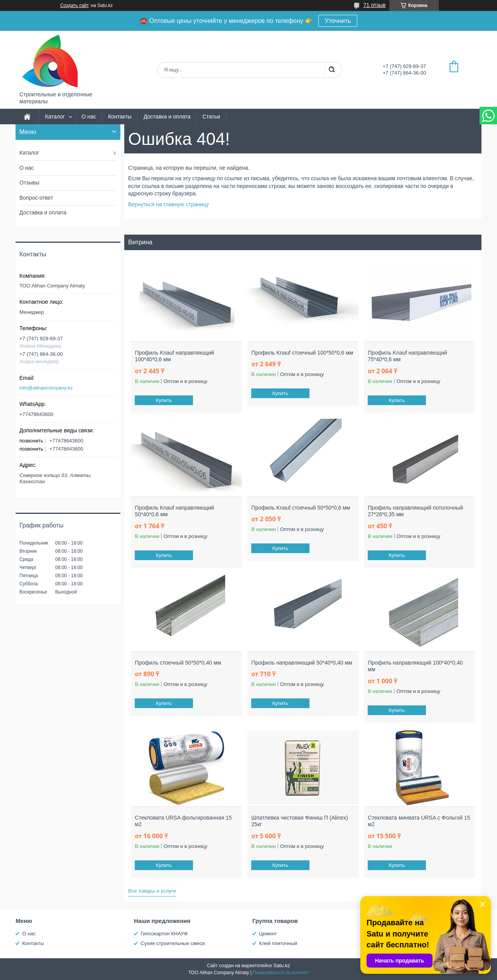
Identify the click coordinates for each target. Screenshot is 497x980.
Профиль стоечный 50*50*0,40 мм (178, 663)
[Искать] (332, 70)
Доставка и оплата (167, 117)
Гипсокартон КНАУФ (164, 934)
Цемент (268, 934)
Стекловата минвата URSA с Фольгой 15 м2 (419, 821)
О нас (89, 117)
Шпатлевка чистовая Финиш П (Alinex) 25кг (300, 821)
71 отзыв (374, 5)
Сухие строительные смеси (173, 943)
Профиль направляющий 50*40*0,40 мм (302, 663)
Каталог (55, 117)
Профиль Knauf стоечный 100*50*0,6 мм (302, 353)
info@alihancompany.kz (46, 388)
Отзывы (29, 183)
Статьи (211, 117)
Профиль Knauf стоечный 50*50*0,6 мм (301, 508)
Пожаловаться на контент (281, 973)
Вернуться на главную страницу (169, 204)
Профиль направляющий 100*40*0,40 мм (415, 666)
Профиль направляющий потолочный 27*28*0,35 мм (415, 511)
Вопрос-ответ (36, 198)
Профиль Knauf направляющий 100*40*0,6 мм (174, 356)
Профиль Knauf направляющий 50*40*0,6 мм (174, 511)
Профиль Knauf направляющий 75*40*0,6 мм (407, 356)
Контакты (120, 117)
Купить (164, 400)
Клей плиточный (278, 943)
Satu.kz (282, 965)
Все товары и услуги (152, 891)
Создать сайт (75, 5)
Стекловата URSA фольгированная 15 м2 (183, 821)
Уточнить (338, 21)
